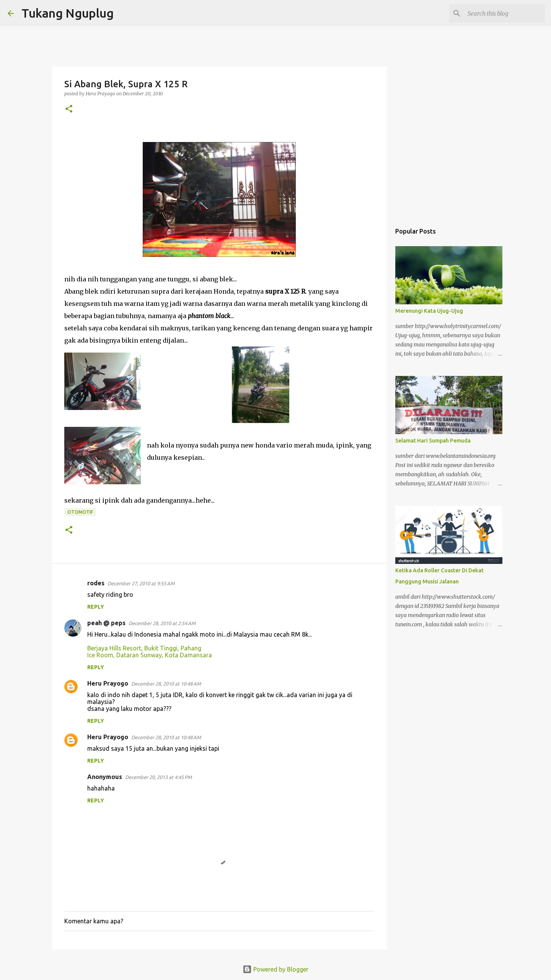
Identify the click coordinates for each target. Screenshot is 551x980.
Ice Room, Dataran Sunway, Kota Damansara (150, 655)
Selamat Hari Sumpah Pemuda (433, 441)
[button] (69, 109)
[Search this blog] (505, 13)
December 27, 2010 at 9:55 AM (141, 583)
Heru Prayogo (108, 683)
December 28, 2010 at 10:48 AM (166, 684)
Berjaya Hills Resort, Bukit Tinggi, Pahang (144, 648)
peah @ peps (106, 623)
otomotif (80, 512)
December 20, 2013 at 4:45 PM (158, 777)
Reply (96, 607)
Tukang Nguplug (68, 13)
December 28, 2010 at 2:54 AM (162, 623)
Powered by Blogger (275, 969)
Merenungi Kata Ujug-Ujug (429, 311)
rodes (96, 583)
